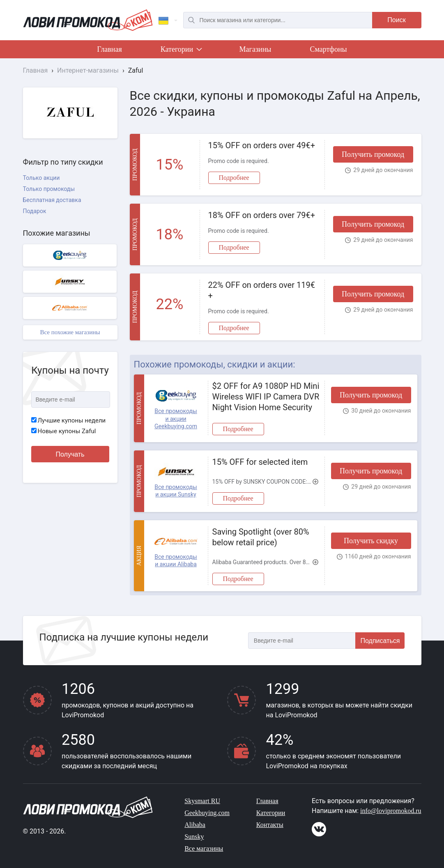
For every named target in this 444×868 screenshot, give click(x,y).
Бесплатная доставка (52, 200)
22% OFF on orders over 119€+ (262, 290)
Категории (181, 51)
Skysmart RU (202, 801)
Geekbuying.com (207, 813)
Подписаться (380, 641)
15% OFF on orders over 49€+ (262, 145)
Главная (109, 49)
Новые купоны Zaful (64, 431)
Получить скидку (371, 541)
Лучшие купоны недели (69, 420)
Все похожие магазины (70, 332)
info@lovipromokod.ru (391, 811)
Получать (70, 454)
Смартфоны (328, 49)
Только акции (41, 178)
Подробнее (234, 178)
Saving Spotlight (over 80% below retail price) (261, 537)
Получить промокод (373, 154)
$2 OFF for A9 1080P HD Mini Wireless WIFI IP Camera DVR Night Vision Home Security (266, 397)
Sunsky (194, 837)
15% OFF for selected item (260, 462)
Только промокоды (49, 189)
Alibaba (195, 825)
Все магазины (204, 848)
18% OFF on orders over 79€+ (262, 215)
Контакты (270, 825)
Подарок (35, 211)
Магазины (255, 49)
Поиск (396, 20)
